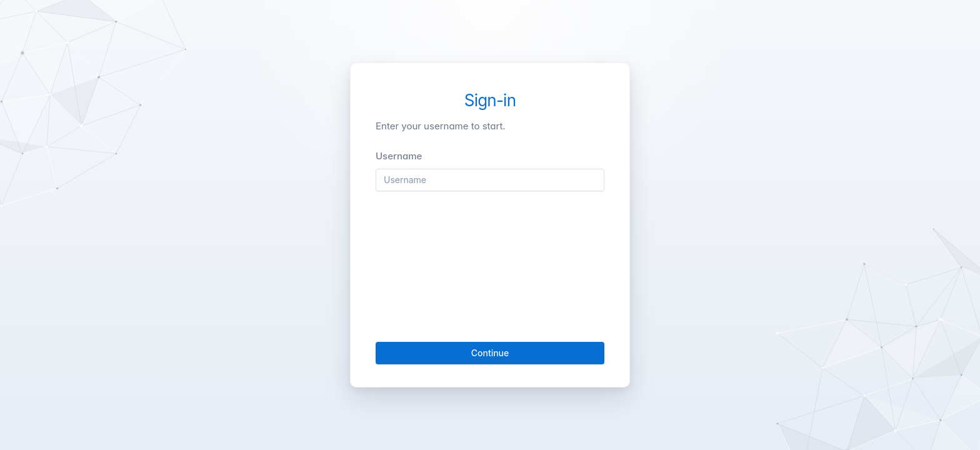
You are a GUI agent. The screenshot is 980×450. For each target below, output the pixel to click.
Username (399, 156)
